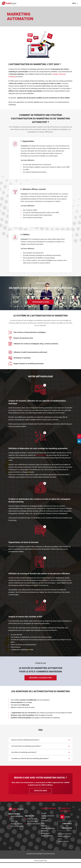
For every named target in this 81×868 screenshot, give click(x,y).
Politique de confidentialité (64, 840)
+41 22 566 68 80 (17, 832)
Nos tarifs (45, 826)
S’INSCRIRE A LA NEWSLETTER (67, 832)
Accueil (44, 819)
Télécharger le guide (41, 308)
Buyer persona (41, 461)
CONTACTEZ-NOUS (40, 796)
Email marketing (47, 841)
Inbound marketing (48, 834)
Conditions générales (63, 847)
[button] (40, 746)
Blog (43, 829)
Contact (44, 831)
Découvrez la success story (41, 683)
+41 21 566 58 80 (34, 829)
